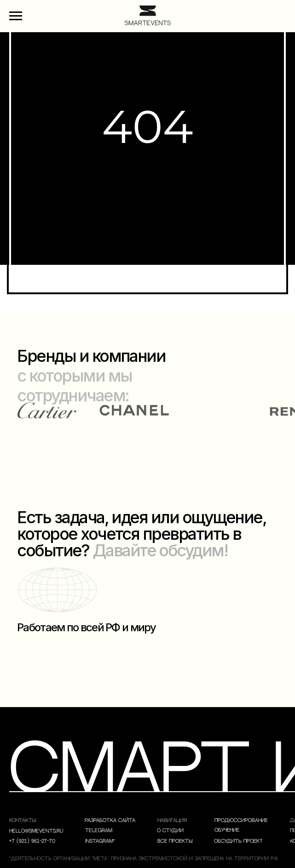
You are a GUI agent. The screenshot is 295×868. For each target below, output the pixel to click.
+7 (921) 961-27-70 (32, 841)
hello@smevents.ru (36, 831)
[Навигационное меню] (16, 16)
